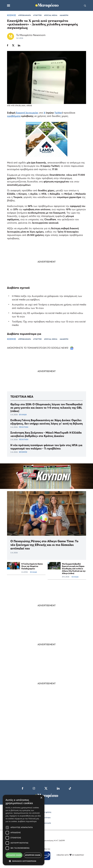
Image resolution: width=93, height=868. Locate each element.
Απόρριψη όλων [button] (33, 855)
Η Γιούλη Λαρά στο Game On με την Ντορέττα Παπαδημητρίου (32, 566)
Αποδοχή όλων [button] (14, 855)
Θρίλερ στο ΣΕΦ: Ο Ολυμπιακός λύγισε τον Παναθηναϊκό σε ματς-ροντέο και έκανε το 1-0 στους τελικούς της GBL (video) (46, 408)
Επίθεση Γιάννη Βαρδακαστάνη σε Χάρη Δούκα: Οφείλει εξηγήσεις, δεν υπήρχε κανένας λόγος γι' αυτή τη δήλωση (46, 422)
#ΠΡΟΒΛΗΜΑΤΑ (25, 15)
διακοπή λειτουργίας (27, 113)
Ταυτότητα (46, 817)
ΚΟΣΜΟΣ (12, 15)
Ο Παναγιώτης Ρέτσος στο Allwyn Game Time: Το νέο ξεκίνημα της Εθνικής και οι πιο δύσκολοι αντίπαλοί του (44, 545)
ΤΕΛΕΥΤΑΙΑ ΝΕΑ (22, 397)
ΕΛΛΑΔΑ (23, 414)
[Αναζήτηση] (85, 5)
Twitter (58, 113)
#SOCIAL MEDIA (51, 15)
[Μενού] (9, 6)
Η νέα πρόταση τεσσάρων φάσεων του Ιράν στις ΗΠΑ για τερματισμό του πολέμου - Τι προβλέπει (46, 447)
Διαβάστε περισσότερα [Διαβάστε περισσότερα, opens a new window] (27, 821)
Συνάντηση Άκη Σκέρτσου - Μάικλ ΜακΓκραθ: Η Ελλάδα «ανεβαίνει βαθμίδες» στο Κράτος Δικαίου (46, 434)
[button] (24, 861)
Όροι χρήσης (47, 812)
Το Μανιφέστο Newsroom (31, 35)
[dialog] (24, 830)
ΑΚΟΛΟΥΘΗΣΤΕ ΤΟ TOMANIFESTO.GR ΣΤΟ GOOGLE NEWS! (40, 348)
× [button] (41, 798)
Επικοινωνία (46, 823)
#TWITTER (37, 15)
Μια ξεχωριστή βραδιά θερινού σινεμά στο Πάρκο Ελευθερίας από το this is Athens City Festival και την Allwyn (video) (74, 569)
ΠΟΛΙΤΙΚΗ (24, 427)
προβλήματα (14, 116)
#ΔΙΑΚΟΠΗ (64, 15)
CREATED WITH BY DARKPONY (70, 855)
